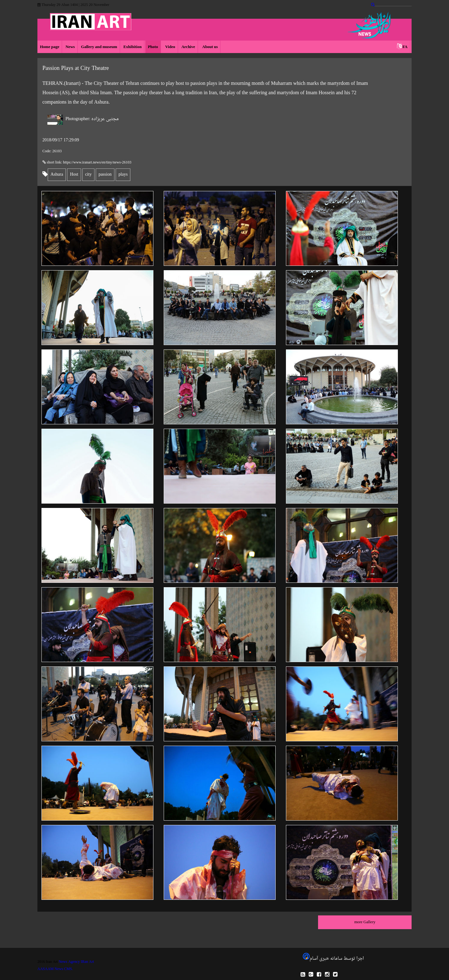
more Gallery (365, 922)
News (70, 47)
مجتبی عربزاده (92, 119)
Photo (153, 47)
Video (170, 47)
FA (405, 47)
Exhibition (133, 47)
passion (105, 175)
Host (74, 175)
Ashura (57, 175)
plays (123, 175)
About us (210, 47)
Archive (188, 47)
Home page (50, 47)
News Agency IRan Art (76, 962)
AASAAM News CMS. (55, 969)
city (88, 175)
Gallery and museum (99, 47)
